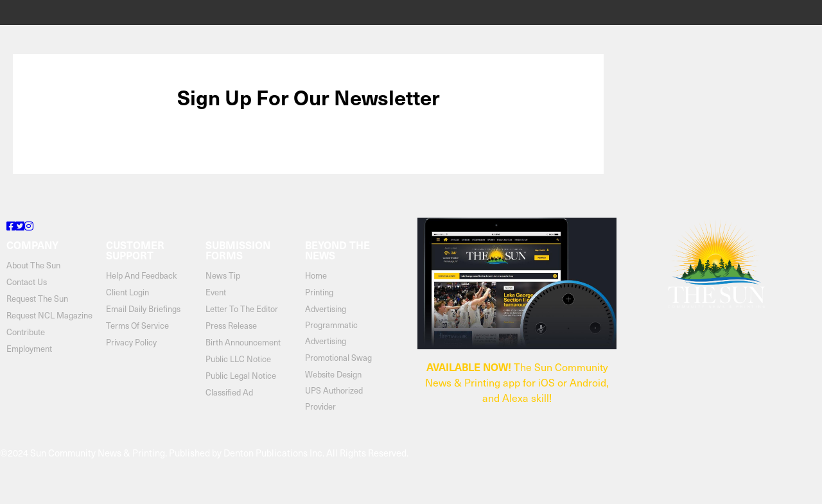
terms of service (137, 325)
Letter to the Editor (242, 308)
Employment (29, 348)
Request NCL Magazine (49, 315)
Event (216, 292)
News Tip (223, 275)
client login (127, 292)
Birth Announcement (243, 342)
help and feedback (141, 275)
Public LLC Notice (238, 359)
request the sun (37, 298)
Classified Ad (229, 392)
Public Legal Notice (241, 375)
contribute (26, 332)
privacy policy (131, 342)
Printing (319, 292)
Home (316, 275)
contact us (27, 282)
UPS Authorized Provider (334, 398)
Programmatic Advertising (331, 333)
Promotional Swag (338, 357)
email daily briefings (143, 308)
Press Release (231, 325)
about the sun (33, 265)
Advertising (326, 308)
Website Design (333, 374)
